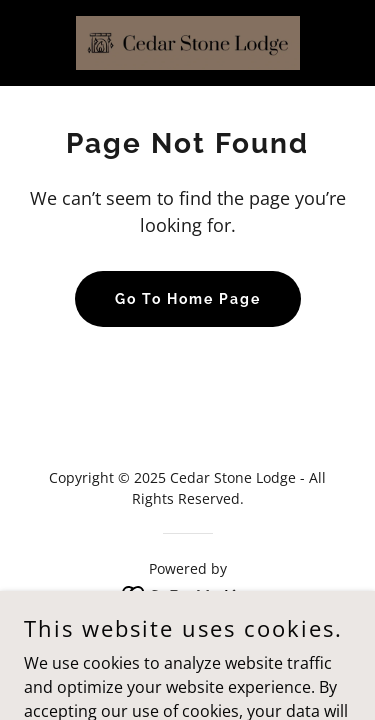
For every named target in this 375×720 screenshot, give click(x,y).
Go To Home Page (188, 299)
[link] (188, 43)
